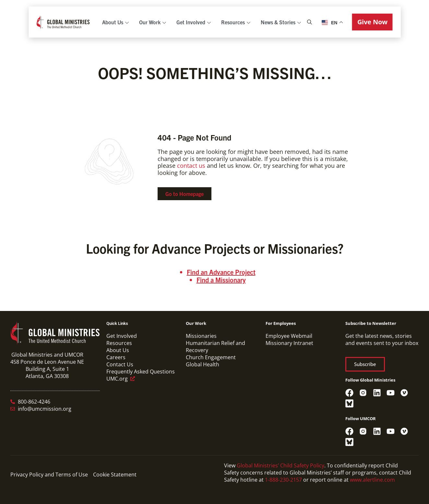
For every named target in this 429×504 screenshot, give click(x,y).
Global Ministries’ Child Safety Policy (280, 465)
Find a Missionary (221, 280)
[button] (372, 22)
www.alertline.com (372, 480)
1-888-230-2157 (283, 480)
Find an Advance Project (221, 272)
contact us (191, 166)
